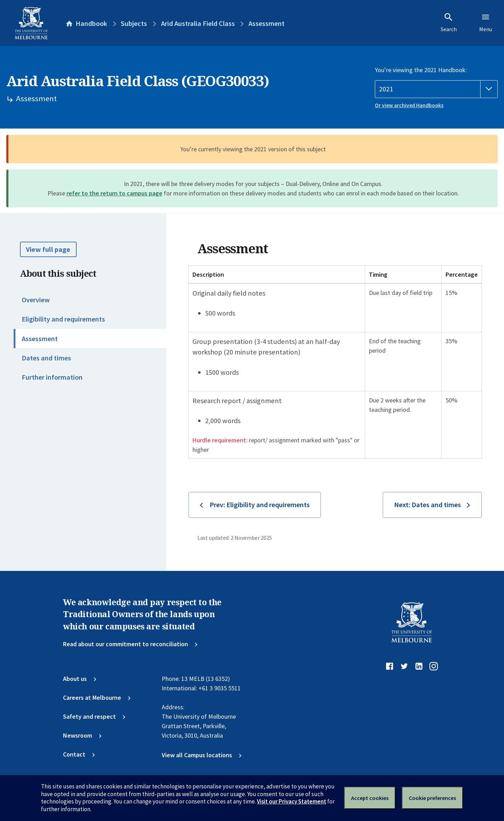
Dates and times (46, 358)
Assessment (40, 339)
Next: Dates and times (428, 505)
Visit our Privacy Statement (292, 801)
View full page (48, 249)
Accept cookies (370, 798)
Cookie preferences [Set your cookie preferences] (432, 798)
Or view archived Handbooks (409, 105)
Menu (486, 22)
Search (449, 22)
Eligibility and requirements (63, 319)
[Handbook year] (436, 89)
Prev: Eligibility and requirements (260, 505)
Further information (52, 377)
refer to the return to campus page (114, 193)
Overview (36, 300)
